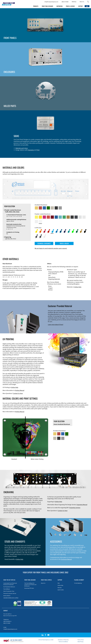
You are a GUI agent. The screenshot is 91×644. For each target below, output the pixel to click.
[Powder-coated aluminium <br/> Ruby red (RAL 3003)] (52, 217)
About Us (82, 2)
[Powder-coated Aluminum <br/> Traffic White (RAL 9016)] (40, 222)
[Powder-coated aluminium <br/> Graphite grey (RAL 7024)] (76, 217)
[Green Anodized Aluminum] (48, 208)
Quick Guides (61, 590)
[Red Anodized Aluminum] (40, 208)
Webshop (74, 2)
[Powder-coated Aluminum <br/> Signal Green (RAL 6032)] (64, 217)
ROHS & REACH (64, 243)
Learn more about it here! (56, 325)
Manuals (60, 588)
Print (38, 150)
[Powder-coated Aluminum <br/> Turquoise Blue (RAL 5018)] (60, 217)
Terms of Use (81, 640)
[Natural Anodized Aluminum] (60, 208)
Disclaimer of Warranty (63, 640)
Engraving (31, 150)
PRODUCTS (36, 6)
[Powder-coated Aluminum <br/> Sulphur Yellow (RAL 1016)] (36, 217)
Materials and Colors (22, 148)
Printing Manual (20, 390)
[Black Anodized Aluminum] (56, 208)
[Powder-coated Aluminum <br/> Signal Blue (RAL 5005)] (56, 217)
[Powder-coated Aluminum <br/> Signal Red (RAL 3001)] (48, 217)
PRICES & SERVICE (70, 6)
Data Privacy (81, 642)
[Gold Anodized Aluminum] (36, 208)
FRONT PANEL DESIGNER (47, 6)
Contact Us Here (18, 393)
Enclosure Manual (66, 559)
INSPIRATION (59, 6)
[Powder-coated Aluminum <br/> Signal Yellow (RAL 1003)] (40, 217)
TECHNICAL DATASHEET (44, 243)
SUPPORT (80, 6)
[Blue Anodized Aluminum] (44, 208)
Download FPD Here (29, 588)
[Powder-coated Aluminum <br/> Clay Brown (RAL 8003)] (68, 217)
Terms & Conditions (63, 642)
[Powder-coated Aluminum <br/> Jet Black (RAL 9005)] (72, 217)
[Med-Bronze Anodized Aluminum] (52, 208)
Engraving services (75, 508)
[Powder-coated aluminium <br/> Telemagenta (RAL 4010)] (44, 217)
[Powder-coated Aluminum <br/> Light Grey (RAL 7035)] (84, 217)
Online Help (78, 287)
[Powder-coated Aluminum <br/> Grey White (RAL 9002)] (36, 222)
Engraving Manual (82, 505)
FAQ (59, 583)
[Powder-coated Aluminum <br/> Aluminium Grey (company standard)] (80, 217)
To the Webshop (78, 583)
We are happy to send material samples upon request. (51, 248)
